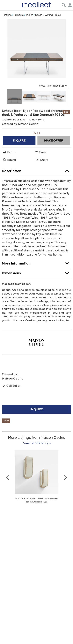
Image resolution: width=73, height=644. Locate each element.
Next (65, 477)
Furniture (19, 15)
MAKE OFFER (54, 141)
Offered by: (20, 124)
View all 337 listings (37, 443)
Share (42, 160)
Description (36, 170)
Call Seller (11, 386)
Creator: (14, 120)
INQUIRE (19, 141)
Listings (7, 15)
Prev (8, 477)
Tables (29, 15)
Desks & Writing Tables (48, 15)
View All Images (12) (53, 86)
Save (40, 152)
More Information (36, 262)
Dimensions (36, 272)
